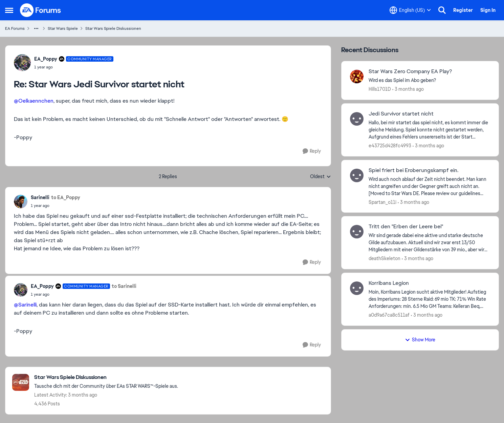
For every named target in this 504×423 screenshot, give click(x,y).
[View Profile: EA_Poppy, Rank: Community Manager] (22, 63)
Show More (420, 340)
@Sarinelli (25, 305)
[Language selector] (410, 10)
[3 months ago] (408, 89)
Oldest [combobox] (321, 177)
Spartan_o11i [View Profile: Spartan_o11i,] (382, 202)
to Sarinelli (124, 286)
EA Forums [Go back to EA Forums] (15, 28)
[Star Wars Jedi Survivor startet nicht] (74, 67)
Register (463, 10)
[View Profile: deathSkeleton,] (357, 232)
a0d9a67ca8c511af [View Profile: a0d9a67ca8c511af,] (389, 315)
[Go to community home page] (41, 10)
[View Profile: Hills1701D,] (357, 77)
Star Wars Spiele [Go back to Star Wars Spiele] (63, 28)
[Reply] (312, 151)
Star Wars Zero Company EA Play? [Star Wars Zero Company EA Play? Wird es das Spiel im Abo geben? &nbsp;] (410, 71)
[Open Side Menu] (9, 10)
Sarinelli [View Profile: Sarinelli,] (40, 197)
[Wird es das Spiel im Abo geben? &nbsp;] (429, 80)
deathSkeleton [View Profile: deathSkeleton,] (385, 258)
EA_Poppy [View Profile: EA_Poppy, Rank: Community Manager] (46, 59)
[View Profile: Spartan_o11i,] (357, 175)
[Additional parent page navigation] (36, 28)
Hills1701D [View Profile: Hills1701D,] (380, 89)
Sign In (488, 10)
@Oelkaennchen (34, 101)
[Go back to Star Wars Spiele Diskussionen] (106, 377)
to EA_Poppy (66, 197)
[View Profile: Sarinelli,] (21, 202)
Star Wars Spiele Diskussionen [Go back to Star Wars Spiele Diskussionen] (113, 28)
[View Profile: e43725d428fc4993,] (357, 119)
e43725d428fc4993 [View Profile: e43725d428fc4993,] (390, 146)
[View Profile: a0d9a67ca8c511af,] (357, 288)
